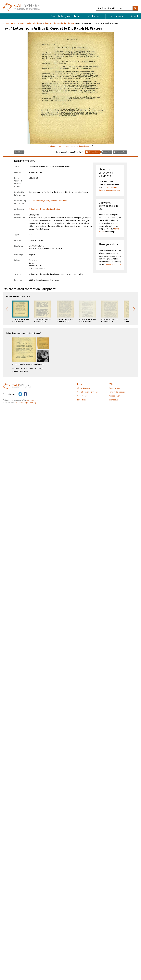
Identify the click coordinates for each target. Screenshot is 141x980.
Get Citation (19, 152)
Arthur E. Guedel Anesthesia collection (59, 23)
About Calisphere (84, 388)
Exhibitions (116, 16)
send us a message (113, 265)
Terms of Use (115, 388)
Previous (7, 309)
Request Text (107, 152)
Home (80, 384)
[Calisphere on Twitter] (20, 394)
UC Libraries (32, 400)
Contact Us (114, 400)
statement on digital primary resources (109, 189)
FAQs (111, 384)
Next (134, 309)
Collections (95, 16)
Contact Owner (93, 152)
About (135, 16)
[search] (135, 8)
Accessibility (114, 396)
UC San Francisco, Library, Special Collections (22, 23)
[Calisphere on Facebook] (25, 394)
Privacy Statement (117, 392)
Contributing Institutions (65, 16)
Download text (120, 152)
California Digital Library (26, 403)
